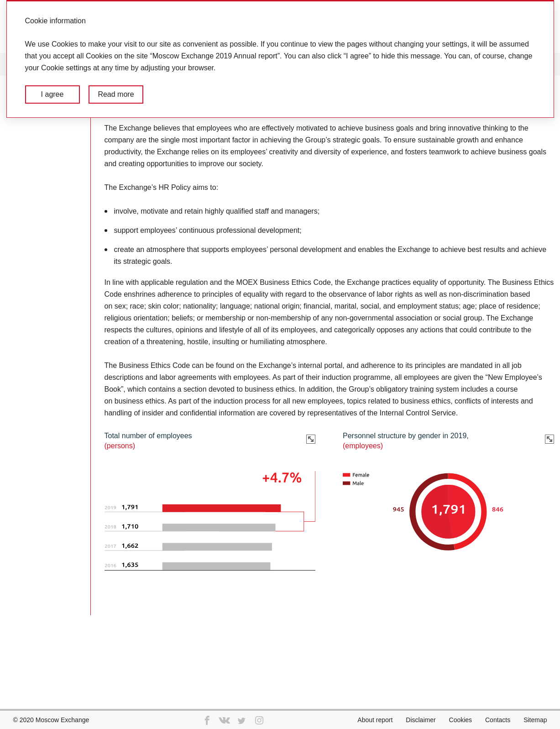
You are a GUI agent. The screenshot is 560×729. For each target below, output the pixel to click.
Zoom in (311, 439)
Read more (116, 94)
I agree (52, 94)
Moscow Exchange (63, 720)
